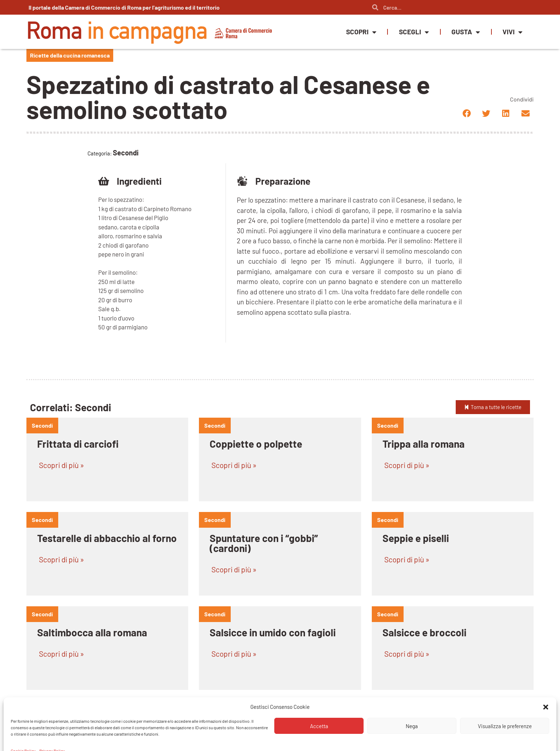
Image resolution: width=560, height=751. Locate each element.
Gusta (466, 32)
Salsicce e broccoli (424, 632)
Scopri (361, 32)
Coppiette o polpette (256, 444)
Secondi (42, 425)
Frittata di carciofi (78, 444)
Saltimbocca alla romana (92, 632)
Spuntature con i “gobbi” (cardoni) (264, 543)
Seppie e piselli (416, 538)
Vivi (512, 32)
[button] (467, 113)
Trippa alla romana (424, 444)
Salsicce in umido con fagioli (273, 632)
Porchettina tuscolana (432, 727)
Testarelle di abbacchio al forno (107, 538)
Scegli (414, 32)
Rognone (229, 727)
